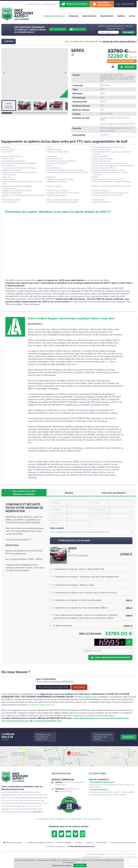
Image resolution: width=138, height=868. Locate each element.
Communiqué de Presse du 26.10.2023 (120, 857)
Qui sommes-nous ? (34, 4)
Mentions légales (64, 842)
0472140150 (59, 29)
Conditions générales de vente (40, 842)
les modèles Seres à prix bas (41, 705)
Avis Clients (79, 687)
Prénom (56, 503)
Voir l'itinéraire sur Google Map (53, 687)
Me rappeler (128, 32)
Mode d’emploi (89, 16)
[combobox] (91, 532)
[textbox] (91, 532)
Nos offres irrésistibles (104, 4)
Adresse (56, 509)
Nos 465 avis (102, 842)
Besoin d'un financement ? (122, 61)
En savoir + (129, 737)
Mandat (69, 493)
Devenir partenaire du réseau (123, 842)
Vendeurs (73, 16)
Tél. (96, 516)
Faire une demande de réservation (112, 657)
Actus (132, 16)
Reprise (121, 16)
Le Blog (89, 842)
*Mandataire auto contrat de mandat (121, 854)
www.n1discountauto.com (86, 718)
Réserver (129, 67)
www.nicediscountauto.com (15, 721)
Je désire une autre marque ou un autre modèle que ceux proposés (69, 819)
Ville (54, 516)
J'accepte (80, 865)
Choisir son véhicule (54, 16)
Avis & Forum (127, 4)
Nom (97, 503)
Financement (107, 16)
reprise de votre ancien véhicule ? (119, 41)
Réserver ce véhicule (24, 493)
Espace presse (50, 4)
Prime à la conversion (56, 846)
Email (55, 523)
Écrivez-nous (79, 29)
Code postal (100, 509)
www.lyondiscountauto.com (115, 718)
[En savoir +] (38, 812)
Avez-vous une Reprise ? (114, 493)
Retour (9, 41)
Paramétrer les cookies (62, 865)
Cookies (79, 842)
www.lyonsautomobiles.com (47, 721)
